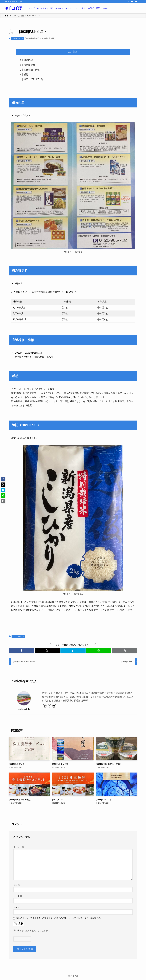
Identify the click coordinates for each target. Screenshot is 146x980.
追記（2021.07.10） (34, 79)
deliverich (24, 709)
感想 (26, 74)
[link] (45, 706)
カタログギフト (18, 38)
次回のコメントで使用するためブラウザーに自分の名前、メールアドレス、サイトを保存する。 (59, 918)
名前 (17, 885)
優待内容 (28, 60)
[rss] (136, 2)
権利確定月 (29, 65)
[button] (21, 651)
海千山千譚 (13, 8)
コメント (19, 847)
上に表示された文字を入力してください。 (32, 930)
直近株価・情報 (32, 70)
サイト (16, 907)
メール (18, 896)
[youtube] (132, 2)
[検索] (140, 2)
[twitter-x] (128, 2)
